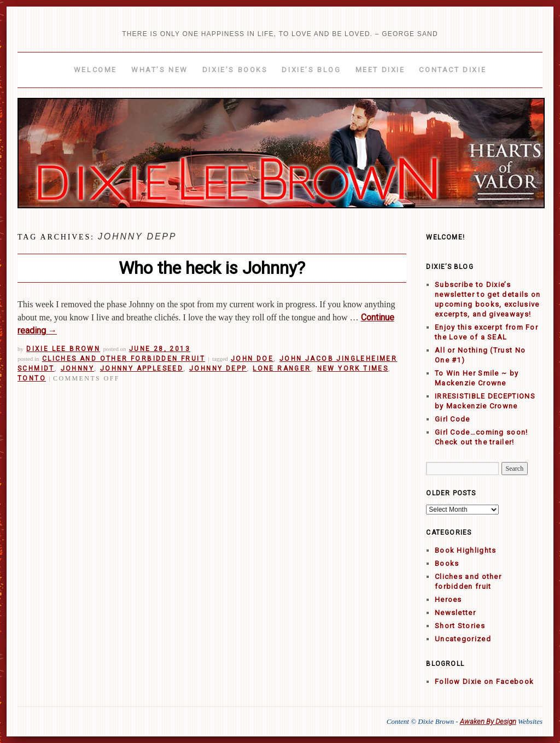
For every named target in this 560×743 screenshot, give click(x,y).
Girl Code (453, 419)
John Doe (252, 359)
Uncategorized (463, 639)
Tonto (32, 378)
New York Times (353, 368)
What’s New (160, 70)
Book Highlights (466, 550)
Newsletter (455, 613)
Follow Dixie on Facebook (484, 681)
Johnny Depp (218, 368)
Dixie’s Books (235, 70)
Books (447, 563)
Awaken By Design (488, 721)
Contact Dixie (453, 70)
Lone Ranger (282, 368)
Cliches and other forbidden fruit (124, 359)
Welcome (95, 70)
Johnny (77, 368)
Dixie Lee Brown (63, 349)
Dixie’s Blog (311, 70)
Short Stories (460, 626)
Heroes (448, 599)
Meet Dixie (380, 70)
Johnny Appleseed (142, 368)
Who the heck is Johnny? (212, 268)
